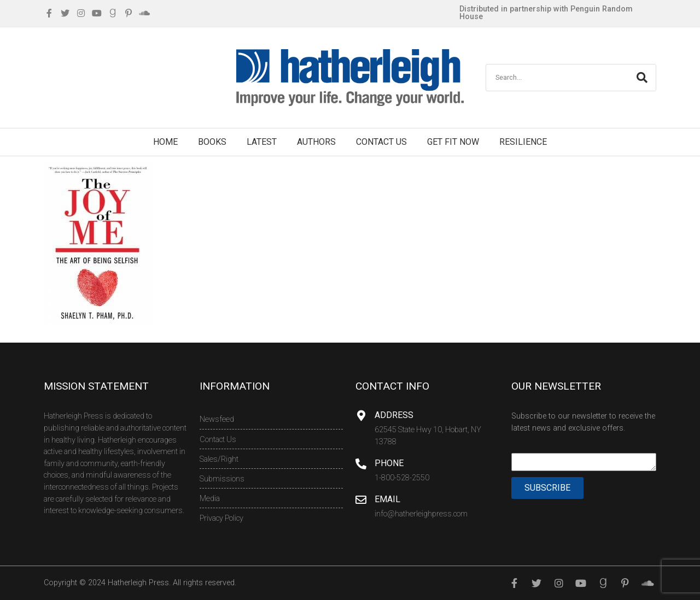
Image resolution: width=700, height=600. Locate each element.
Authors (316, 142)
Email (387, 499)
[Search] (642, 78)
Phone (389, 463)
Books (212, 142)
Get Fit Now (453, 142)
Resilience (523, 142)
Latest (262, 142)
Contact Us (381, 142)
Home (165, 142)
